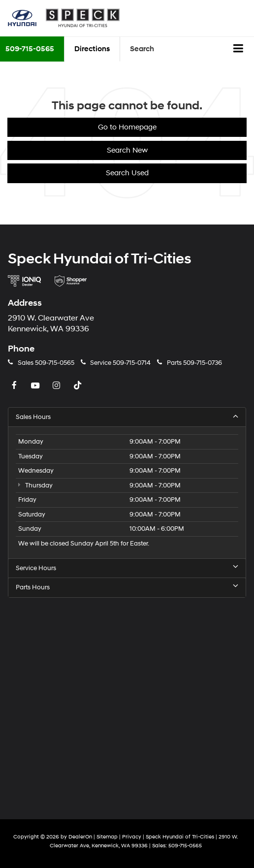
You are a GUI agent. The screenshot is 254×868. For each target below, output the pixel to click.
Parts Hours (127, 587)
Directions (92, 49)
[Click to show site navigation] (238, 49)
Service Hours (127, 568)
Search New (127, 150)
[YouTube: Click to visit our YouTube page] (36, 386)
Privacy (132, 837)
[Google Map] (127, 702)
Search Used (127, 173)
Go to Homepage (127, 127)
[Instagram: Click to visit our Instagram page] (58, 386)
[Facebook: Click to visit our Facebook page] (15, 386)
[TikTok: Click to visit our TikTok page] (79, 386)
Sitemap (107, 837)
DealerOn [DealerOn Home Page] (80, 837)
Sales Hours (127, 417)
